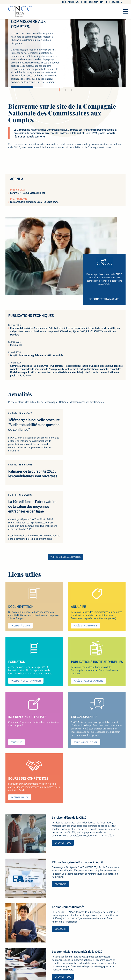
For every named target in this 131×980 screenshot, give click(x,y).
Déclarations (70, 2)
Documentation (94, 2)
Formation (116, 2)
